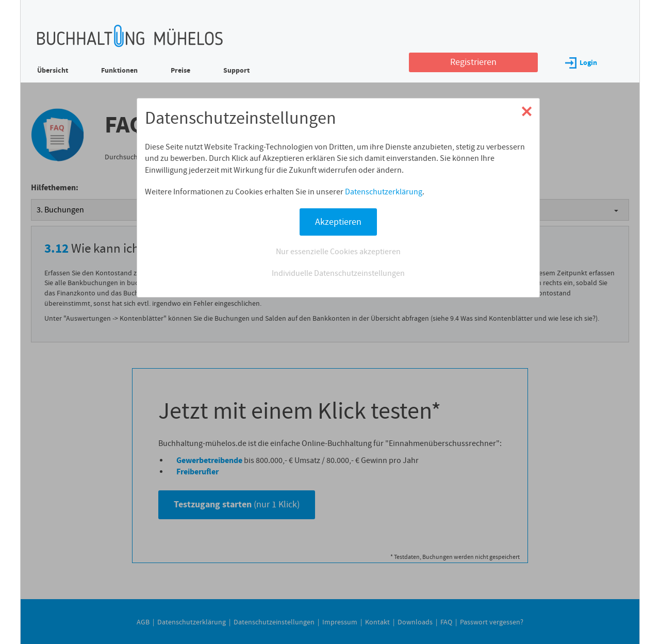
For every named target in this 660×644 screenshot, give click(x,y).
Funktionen (119, 70)
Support (236, 70)
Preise (180, 70)
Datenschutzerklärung (384, 192)
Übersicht (53, 70)
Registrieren (473, 62)
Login (581, 63)
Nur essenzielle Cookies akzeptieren (338, 252)
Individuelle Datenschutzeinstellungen (338, 273)
